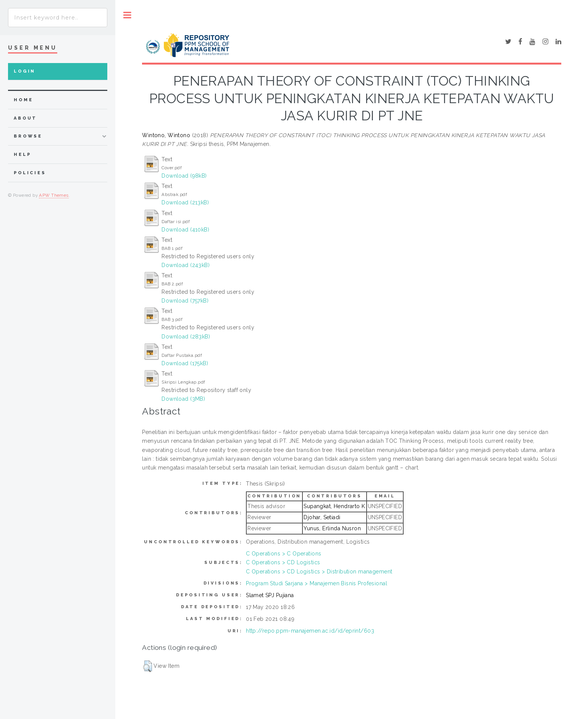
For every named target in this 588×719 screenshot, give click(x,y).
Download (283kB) (186, 337)
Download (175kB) (185, 363)
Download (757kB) (185, 301)
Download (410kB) (185, 230)
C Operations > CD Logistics (283, 562)
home (23, 100)
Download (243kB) (186, 265)
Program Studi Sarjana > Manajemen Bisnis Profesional (317, 583)
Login (25, 71)
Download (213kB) (185, 202)
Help (22, 155)
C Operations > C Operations (283, 554)
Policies (30, 173)
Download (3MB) (183, 399)
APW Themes (54, 195)
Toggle (127, 15)
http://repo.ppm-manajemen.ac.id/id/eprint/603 (310, 631)
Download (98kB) (184, 176)
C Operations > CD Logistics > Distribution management (319, 572)
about (25, 118)
